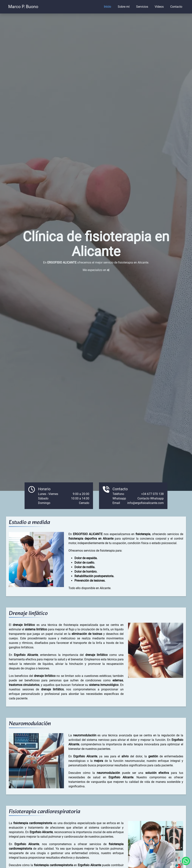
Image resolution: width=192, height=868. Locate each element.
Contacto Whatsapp (151, 498)
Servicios (142, 7)
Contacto (176, 7)
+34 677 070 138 (152, 494)
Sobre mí (124, 7)
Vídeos (159, 7)
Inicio (107, 7)
